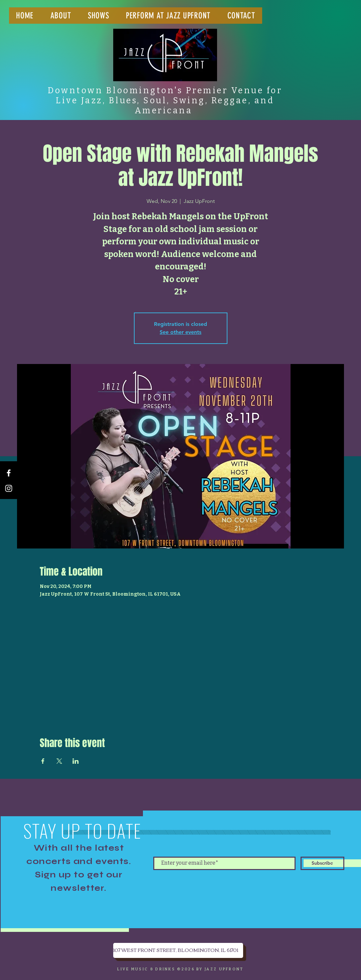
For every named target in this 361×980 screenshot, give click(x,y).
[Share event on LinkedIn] (76, 761)
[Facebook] (9, 473)
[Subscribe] (322, 863)
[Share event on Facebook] (43, 761)
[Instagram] (9, 488)
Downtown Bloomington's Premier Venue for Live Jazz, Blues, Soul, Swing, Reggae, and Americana (165, 101)
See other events (180, 332)
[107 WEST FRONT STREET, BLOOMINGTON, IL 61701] (178, 950)
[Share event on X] (59, 761)
